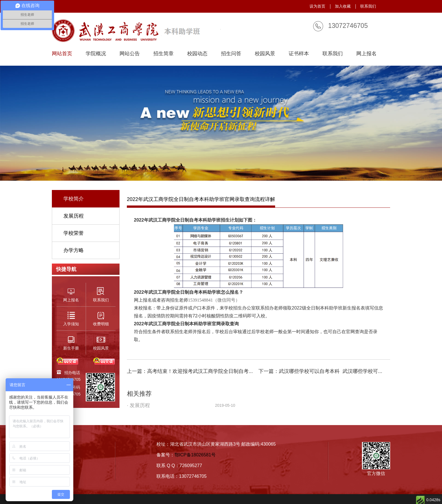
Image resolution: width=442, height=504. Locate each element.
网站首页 (62, 54)
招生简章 (163, 54)
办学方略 (74, 250)
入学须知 (62, 464)
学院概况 (96, 54)
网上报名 (366, 54)
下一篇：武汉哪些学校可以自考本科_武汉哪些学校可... (320, 371)
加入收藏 (343, 6)
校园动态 (197, 54)
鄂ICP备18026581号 (195, 455)
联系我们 (368, 6)
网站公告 (130, 54)
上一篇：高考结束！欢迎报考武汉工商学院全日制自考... (190, 371)
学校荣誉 (74, 233)
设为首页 (317, 6)
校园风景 (265, 54)
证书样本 (299, 54)
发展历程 (74, 216)
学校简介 (74, 199)
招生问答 (231, 54)
